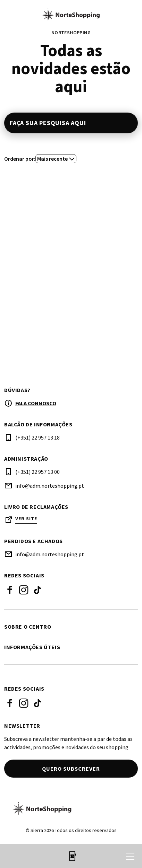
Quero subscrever (71, 769)
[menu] (130, 856)
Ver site (26, 519)
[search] (13, 856)
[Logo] (71, 808)
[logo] (71, 14)
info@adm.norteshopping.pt (50, 486)
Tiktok (37, 590)
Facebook (10, 590)
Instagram (24, 590)
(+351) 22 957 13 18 (37, 437)
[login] (102, 856)
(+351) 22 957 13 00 (37, 472)
